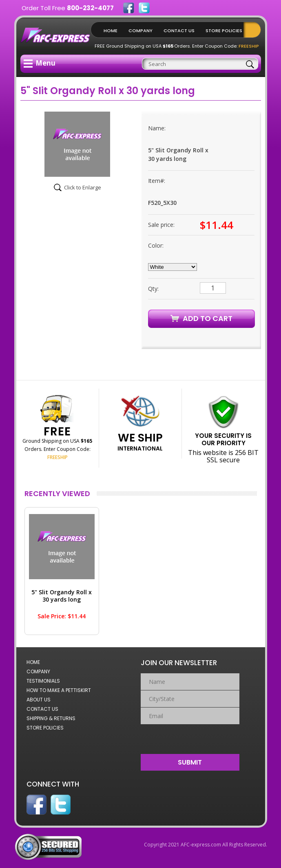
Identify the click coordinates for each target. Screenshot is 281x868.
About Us (39, 700)
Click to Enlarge (83, 187)
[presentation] (190, 737)
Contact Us (179, 31)
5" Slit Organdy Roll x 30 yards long (62, 596)
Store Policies (224, 31)
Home (111, 31)
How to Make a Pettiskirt (59, 690)
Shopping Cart (254, 30)
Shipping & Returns (51, 718)
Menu (40, 63)
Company (140, 31)
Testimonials (43, 681)
